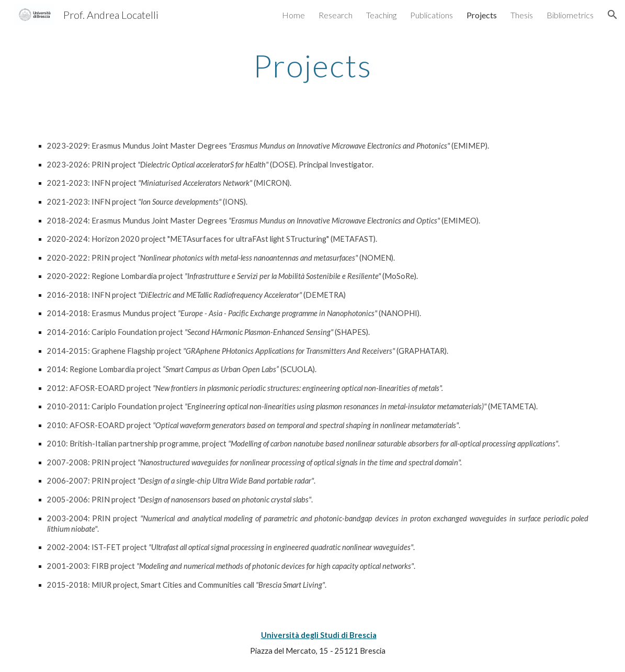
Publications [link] (431, 15)
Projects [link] (482, 15)
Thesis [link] (522, 15)
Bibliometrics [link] (570, 15)
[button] (612, 15)
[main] (313, 65)
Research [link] (336, 15)
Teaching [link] (381, 15)
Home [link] (293, 15)
